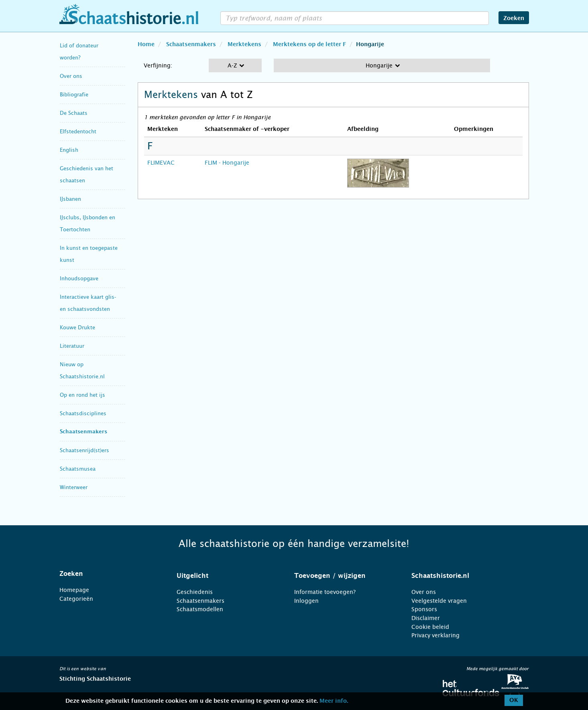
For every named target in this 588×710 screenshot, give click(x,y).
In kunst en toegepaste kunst (89, 254)
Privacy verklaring (435, 635)
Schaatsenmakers (83, 432)
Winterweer (74, 487)
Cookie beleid (430, 627)
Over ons (71, 76)
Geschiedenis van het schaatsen (86, 174)
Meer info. (334, 701)
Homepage (74, 590)
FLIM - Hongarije (227, 163)
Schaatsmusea (78, 469)
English (69, 150)
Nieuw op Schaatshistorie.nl (82, 370)
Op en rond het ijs (82, 395)
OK (514, 700)
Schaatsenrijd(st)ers (84, 450)
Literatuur (72, 346)
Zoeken (514, 18)
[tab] (108, 574)
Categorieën (76, 599)
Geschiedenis (195, 592)
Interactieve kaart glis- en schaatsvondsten (88, 303)
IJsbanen (70, 199)
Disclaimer (426, 618)
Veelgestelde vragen (439, 601)
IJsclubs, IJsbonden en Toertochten (87, 223)
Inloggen (306, 601)
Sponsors (424, 609)
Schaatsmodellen (200, 609)
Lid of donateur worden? (79, 52)
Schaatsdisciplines (83, 413)
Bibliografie (74, 95)
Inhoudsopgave (79, 278)
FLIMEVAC (161, 163)
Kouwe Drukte (77, 327)
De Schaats (74, 113)
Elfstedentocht (78, 132)
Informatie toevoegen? (325, 592)
